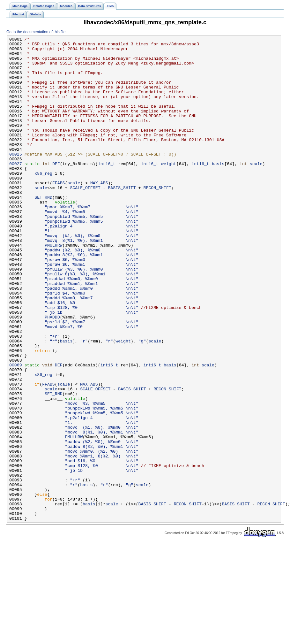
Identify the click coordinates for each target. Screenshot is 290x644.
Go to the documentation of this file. (37, 32)
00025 (16, 178)
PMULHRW (54, 287)
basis (218, 189)
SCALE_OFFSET (85, 218)
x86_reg (43, 201)
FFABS (59, 212)
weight (169, 189)
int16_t (107, 189)
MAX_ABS (99, 212)
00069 (16, 431)
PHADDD (52, 373)
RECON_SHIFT (157, 218)
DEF (56, 189)
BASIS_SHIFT (122, 218)
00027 (16, 189)
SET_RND (43, 230)
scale (256, 189)
